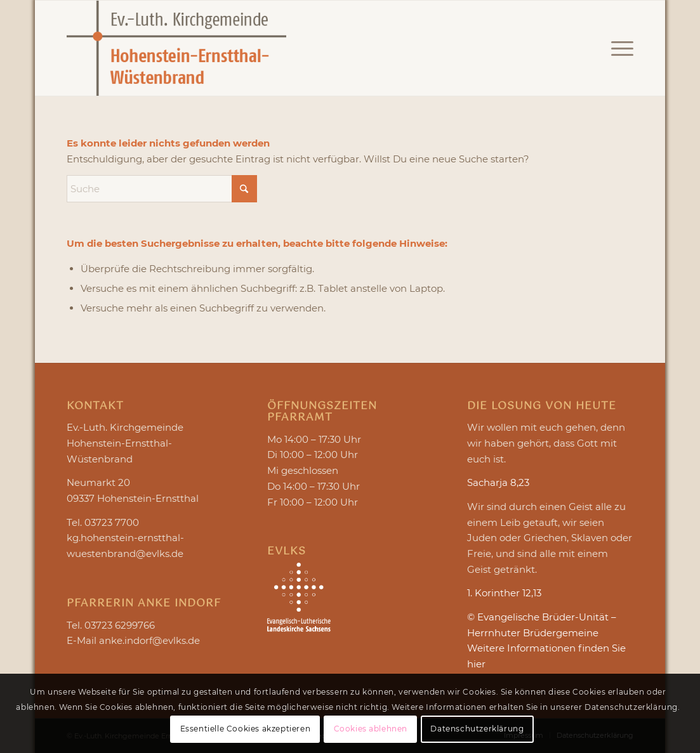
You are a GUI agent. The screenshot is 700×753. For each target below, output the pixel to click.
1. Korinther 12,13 (504, 593)
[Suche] (162, 189)
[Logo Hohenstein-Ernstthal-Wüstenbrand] (176, 48)
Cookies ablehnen (371, 729)
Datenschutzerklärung (477, 729)
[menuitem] (618, 48)
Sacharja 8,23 (498, 482)
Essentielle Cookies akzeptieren (246, 729)
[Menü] (618, 48)
